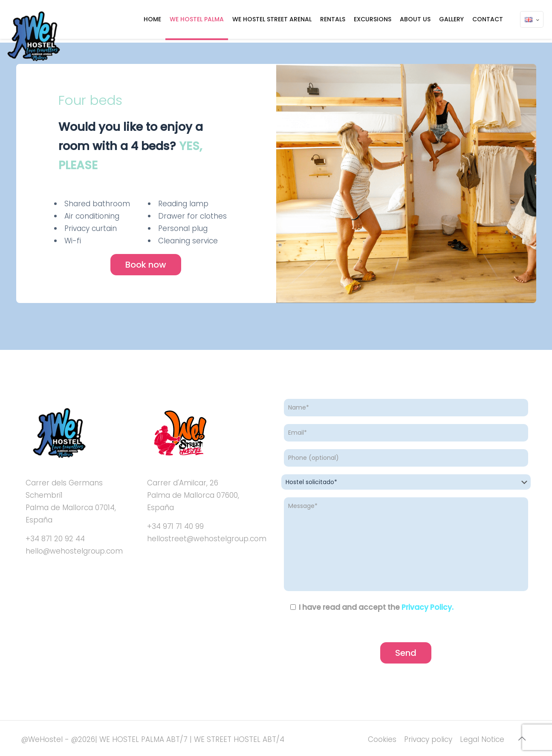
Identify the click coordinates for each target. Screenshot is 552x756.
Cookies (382, 739)
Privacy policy (428, 739)
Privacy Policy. (428, 607)
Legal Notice (482, 739)
